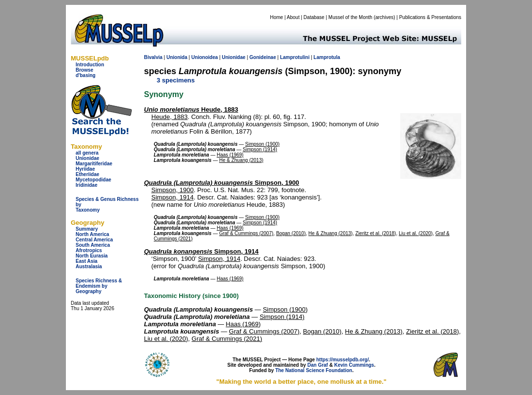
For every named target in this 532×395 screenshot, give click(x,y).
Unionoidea (205, 57)
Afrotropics (89, 250)
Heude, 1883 (191, 109)
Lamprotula (327, 57)
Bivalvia (153, 57)
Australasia (89, 267)
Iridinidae (86, 185)
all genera (87, 153)
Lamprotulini (295, 57)
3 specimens (176, 80)
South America (93, 245)
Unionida (177, 57)
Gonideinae (263, 57)
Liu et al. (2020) (416, 233)
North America (92, 234)
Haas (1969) (230, 155)
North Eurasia (92, 256)
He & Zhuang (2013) (241, 160)
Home (276, 17)
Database (314, 17)
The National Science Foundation (314, 370)
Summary (87, 229)
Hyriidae (85, 169)
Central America (94, 240)
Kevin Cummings (354, 365)
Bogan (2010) (291, 233)
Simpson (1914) (260, 149)
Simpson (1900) (262, 144)
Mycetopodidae (93, 180)
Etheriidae (87, 174)
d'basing (86, 75)
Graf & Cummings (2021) (227, 339)
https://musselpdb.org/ (343, 360)
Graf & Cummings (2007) (246, 233)
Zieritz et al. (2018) (376, 233)
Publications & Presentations (430, 17)
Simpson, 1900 (222, 183)
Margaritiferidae (94, 164)
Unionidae (87, 158)
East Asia (87, 261)
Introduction (90, 65)
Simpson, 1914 (173, 197)
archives (384, 17)
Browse (84, 70)
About (293, 17)
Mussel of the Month (350, 17)
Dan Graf (318, 365)
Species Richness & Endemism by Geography (99, 286)
